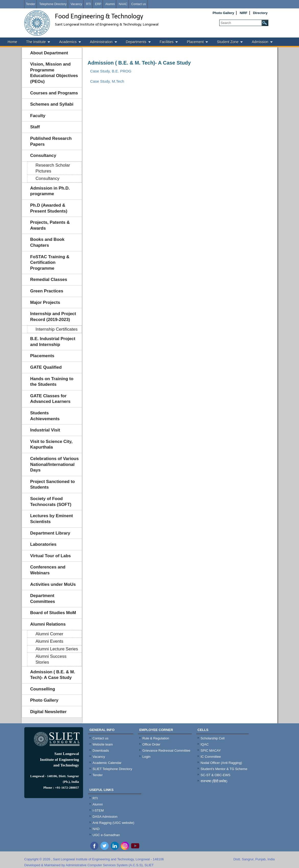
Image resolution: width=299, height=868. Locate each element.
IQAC (205, 744)
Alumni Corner (49, 634)
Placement (195, 42)
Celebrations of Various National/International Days (54, 464)
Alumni (110, 4)
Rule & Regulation (156, 738)
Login (146, 757)
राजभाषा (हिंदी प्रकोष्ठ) (214, 781)
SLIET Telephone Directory (112, 769)
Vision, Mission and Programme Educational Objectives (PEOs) (54, 73)
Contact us (139, 4)
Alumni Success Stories (51, 659)
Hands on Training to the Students (52, 382)
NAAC (123, 4)
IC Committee (211, 757)
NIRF (244, 13)
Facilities (167, 42)
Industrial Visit (45, 430)
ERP (98, 4)
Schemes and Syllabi (52, 104)
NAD (96, 829)
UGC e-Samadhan (106, 835)
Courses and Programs (54, 93)
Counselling (43, 689)
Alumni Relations (48, 624)
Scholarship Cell (213, 738)
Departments (136, 42)
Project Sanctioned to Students (53, 485)
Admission (260, 42)
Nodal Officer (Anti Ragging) (221, 763)
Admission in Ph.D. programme (50, 191)
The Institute (36, 42)
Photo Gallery (223, 13)
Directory (260, 13)
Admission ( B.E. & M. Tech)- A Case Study (53, 675)
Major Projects (45, 302)
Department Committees (43, 599)
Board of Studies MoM (53, 613)
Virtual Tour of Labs (50, 556)
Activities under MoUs (53, 584)
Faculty (38, 116)
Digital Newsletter (48, 712)
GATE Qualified (46, 367)
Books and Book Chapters (47, 242)
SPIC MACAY (211, 751)
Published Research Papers (51, 141)
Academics (68, 42)
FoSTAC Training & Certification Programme (50, 263)
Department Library (50, 533)
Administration (101, 42)
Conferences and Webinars (48, 570)
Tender (31, 4)
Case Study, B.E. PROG (111, 71)
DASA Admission (105, 817)
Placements (42, 356)
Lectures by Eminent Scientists (51, 519)
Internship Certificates (56, 329)
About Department (49, 53)
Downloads (101, 751)
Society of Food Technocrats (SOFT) (51, 502)
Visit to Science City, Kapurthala (51, 444)
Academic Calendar (107, 763)
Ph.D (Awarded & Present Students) (49, 208)
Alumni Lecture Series (57, 649)
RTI (89, 4)
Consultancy (43, 156)
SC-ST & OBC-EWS (216, 775)
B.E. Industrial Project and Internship (53, 342)
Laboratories (43, 544)
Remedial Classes (49, 280)
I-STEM (98, 810)
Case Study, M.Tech (107, 81)
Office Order (151, 744)
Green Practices (47, 291)
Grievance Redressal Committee (166, 751)
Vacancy (76, 4)
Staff (35, 127)
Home (12, 42)
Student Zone (228, 42)
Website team (103, 744)
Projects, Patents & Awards (50, 225)
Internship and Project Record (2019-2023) (53, 317)
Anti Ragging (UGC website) (113, 823)
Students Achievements (45, 416)
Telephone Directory (53, 4)
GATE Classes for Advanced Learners (50, 399)
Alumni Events (49, 641)
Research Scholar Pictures (53, 168)
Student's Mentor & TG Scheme (224, 769)
